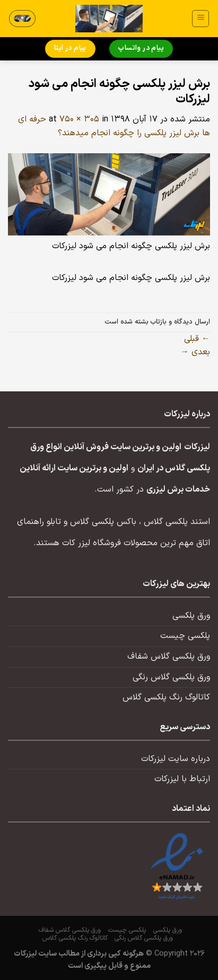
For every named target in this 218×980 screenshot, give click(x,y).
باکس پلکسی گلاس (103, 522)
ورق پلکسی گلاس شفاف (169, 657)
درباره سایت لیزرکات (176, 759)
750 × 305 (79, 119)
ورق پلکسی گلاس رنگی (171, 677)
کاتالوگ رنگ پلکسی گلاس (166, 697)
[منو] (200, 19)
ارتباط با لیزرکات (182, 779)
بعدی (195, 352)
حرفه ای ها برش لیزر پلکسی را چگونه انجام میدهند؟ (114, 126)
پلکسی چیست (185, 636)
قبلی (197, 339)
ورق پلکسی (191, 616)
